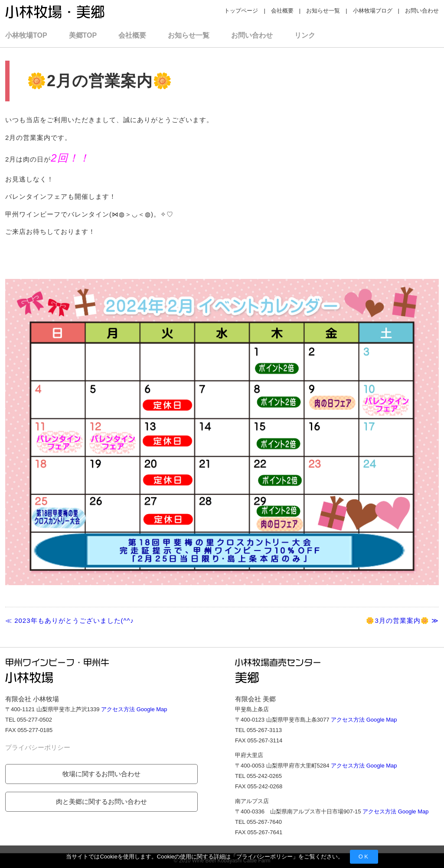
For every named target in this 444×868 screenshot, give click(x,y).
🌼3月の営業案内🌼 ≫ (402, 620)
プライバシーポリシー (264, 857)
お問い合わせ (422, 11)
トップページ (241, 11)
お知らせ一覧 (323, 11)
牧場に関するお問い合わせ (101, 774)
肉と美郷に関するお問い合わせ (101, 802)
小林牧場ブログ (373, 11)
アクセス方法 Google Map (134, 709)
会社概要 (282, 11)
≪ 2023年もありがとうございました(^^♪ (70, 620)
